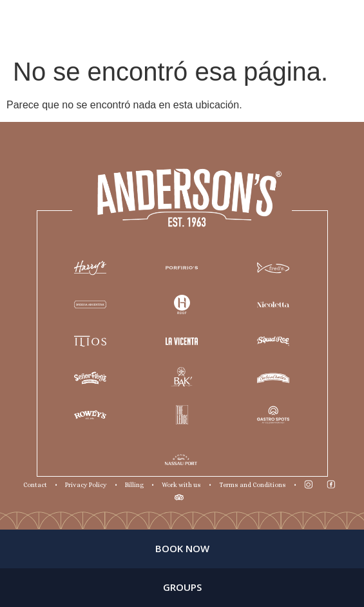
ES (342, 25)
